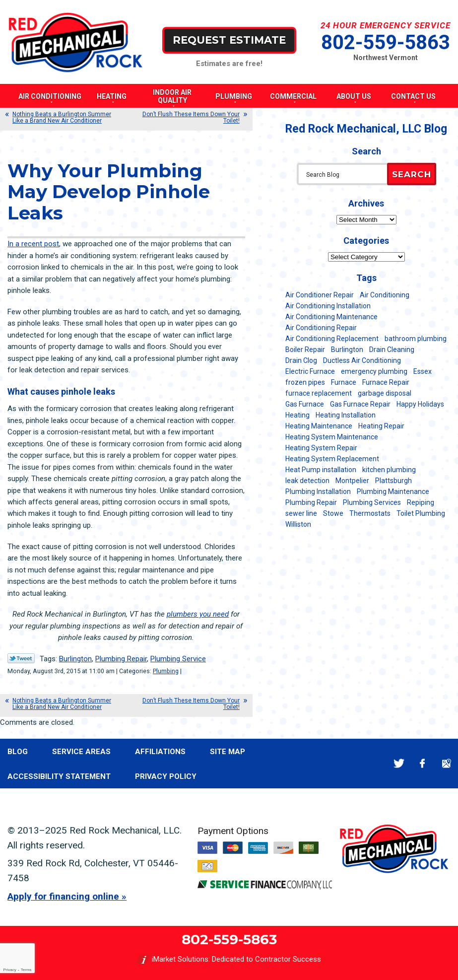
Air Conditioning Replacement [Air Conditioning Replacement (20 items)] (332, 339)
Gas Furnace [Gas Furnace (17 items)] (305, 404)
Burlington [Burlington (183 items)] (347, 350)
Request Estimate (229, 40)
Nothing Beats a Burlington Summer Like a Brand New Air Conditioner (62, 117)
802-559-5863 (386, 42)
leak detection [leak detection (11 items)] (307, 481)
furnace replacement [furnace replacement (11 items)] (319, 393)
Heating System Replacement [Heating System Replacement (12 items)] (332, 459)
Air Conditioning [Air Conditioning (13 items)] (385, 295)
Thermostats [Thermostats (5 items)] (370, 513)
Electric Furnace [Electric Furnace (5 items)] (310, 371)
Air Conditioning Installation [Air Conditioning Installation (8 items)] (328, 306)
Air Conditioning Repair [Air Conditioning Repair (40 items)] (321, 328)
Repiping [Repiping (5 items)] (421, 502)
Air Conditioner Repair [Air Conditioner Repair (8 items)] (320, 295)
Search (412, 174)
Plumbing (166, 671)
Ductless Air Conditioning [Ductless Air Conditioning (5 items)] (362, 360)
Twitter (399, 763)
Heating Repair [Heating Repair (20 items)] (381, 426)
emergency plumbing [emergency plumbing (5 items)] (374, 371)
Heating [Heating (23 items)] (297, 415)
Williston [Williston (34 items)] (298, 524)
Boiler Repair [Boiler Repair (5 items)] (305, 350)
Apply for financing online (63, 896)
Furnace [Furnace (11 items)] (344, 382)
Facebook (423, 763)
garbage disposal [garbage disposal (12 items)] (385, 393)
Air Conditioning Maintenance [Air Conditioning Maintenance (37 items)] (331, 317)
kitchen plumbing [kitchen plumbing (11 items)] (389, 470)
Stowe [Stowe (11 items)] (333, 513)
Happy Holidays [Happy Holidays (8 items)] (420, 404)
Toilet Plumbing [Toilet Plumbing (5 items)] (421, 513)
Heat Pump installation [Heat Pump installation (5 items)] (321, 470)
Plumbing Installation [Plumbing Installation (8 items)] (318, 491)
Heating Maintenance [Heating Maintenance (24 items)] (319, 426)
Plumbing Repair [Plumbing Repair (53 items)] (311, 502)
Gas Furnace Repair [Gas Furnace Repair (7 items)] (360, 404)
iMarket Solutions (180, 959)
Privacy (9, 970)
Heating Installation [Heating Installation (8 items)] (346, 415)
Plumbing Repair (121, 659)
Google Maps (446, 763)
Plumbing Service (178, 659)
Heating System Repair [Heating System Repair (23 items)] (321, 448)
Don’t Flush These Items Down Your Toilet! (191, 117)
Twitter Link (21, 658)
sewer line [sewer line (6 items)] (301, 513)
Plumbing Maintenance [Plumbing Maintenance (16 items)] (393, 491)
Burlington (75, 659)
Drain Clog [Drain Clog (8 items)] (301, 360)
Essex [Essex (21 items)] (423, 371)
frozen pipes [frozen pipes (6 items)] (305, 382)
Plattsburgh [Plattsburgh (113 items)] (393, 481)
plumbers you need (198, 614)
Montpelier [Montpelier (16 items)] (352, 481)
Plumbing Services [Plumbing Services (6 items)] (372, 502)
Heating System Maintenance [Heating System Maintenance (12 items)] (332, 437)
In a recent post (33, 244)
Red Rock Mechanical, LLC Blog (366, 129)
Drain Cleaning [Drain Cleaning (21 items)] (392, 350)
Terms (26, 970)
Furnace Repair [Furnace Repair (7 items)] (386, 382)
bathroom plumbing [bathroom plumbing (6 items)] (416, 339)
